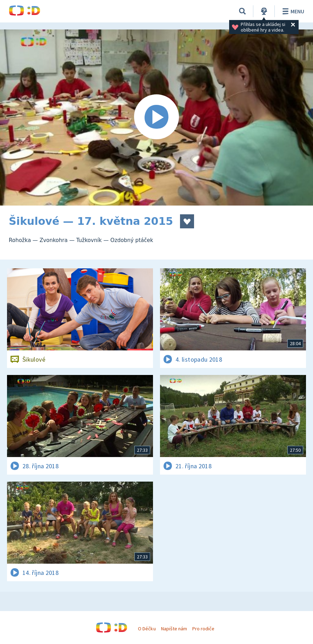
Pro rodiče (203, 629)
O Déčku (147, 629)
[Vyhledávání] (242, 11)
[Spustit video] (156, 118)
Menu (292, 11)
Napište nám (174, 629)
